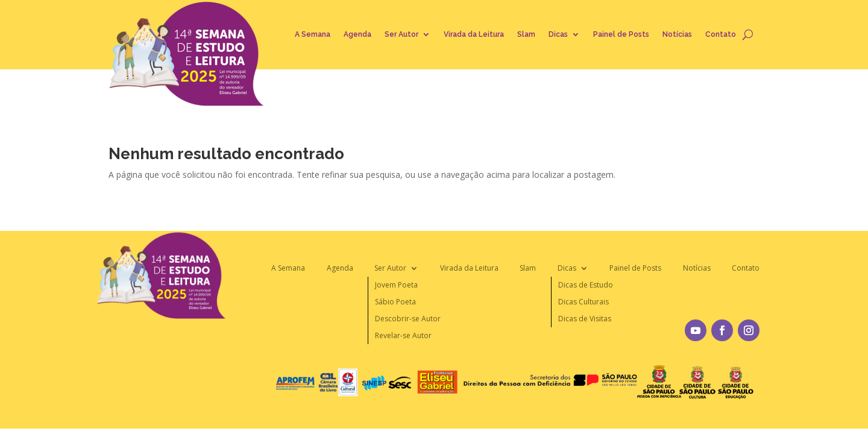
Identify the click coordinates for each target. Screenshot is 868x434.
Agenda (357, 34)
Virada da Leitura (474, 34)
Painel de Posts (621, 34)
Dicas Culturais (583, 302)
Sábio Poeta (395, 302)
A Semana (313, 34)
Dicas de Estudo (586, 285)
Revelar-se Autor (403, 335)
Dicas (558, 34)
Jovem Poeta (396, 285)
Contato (721, 34)
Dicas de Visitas (585, 319)
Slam (526, 34)
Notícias (677, 34)
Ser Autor (401, 34)
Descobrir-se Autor (408, 319)
